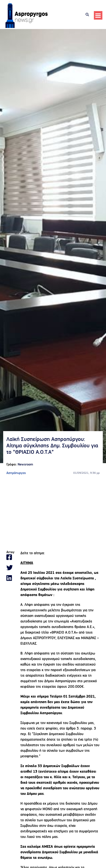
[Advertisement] (53, 513)
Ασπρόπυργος (16, 473)
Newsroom (25, 465)
